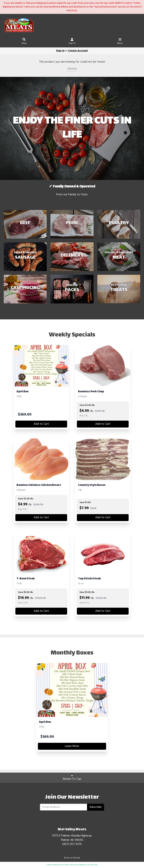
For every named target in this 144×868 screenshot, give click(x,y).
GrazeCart (92, 865)
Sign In (72, 42)
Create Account (78, 51)
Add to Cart (41, 424)
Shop (24, 42)
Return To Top (72, 778)
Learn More (72, 746)
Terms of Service (72, 858)
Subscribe (96, 807)
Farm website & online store (61, 865)
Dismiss (72, 69)
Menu (120, 42)
